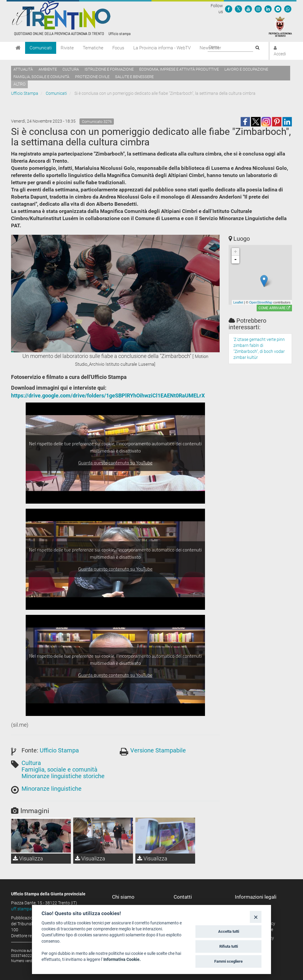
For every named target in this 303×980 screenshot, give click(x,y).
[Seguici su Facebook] (229, 9)
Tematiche (93, 48)
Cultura (71, 69)
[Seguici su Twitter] (238, 9)
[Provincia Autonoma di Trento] (280, 26)
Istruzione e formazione (109, 69)
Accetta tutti (229, 931)
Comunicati (41, 48)
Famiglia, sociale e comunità (41, 77)
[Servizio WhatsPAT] (288, 9)
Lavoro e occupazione (246, 69)
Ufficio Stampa (25, 93)
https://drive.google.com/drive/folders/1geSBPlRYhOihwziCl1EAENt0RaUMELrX (108, 395)
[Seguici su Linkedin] (268, 9)
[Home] (18, 48)
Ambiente (48, 69)
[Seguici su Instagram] (258, 9)
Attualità (23, 69)
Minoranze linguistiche (52, 789)
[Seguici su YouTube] (248, 9)
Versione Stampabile (158, 750)
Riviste (67, 48)
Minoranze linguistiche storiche (63, 776)
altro (19, 84)
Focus (118, 48)
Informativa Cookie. (122, 959)
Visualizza (28, 858)
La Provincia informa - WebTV (162, 48)
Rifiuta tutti (229, 946)
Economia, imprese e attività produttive (179, 69)
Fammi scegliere (228, 961)
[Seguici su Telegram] (278, 9)
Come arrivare (274, 308)
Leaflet (238, 302)
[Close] (256, 917)
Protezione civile (92, 77)
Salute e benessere (134, 77)
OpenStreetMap (261, 302)
